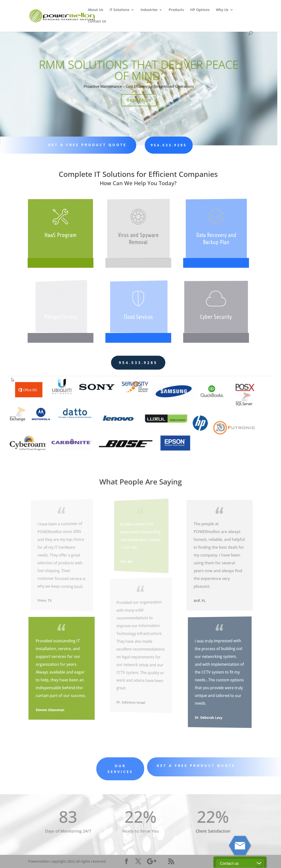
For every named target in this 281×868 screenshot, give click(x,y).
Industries (149, 10)
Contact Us (97, 21)
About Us (96, 10)
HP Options (200, 10)
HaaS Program (61, 235)
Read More (82, 98)
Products (176, 10)
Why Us (222, 10)
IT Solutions (119, 10)
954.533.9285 (157, 145)
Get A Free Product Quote (84, 145)
